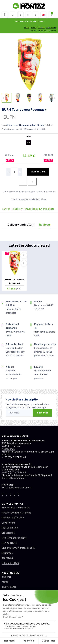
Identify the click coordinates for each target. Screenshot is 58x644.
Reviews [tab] (45, 225)
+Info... (49, 125)
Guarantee (7, 553)
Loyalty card (8, 523)
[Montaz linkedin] (18, 494)
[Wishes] (28, 15)
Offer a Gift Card (10, 563)
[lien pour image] (29, 64)
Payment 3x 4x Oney (13, 518)
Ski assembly (9, 533)
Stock (6, 209)
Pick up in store (10, 528)
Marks (5, 582)
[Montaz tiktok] (3, 494)
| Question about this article (39, 209)
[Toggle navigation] (5, 15)
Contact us (26, 488)
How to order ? (10, 543)
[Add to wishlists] (24, 255)
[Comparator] (36, 15)
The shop (7, 577)
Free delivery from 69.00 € (16, 508)
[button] (13, 15)
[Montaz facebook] (11, 494)
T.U (28, 142)
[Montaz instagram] (7, 494)
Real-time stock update (14, 538)
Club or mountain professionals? (18, 548)
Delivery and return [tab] (21, 225)
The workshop (9, 587)
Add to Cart (38, 172)
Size (29, 137)
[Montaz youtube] (15, 494)
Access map (8, 449)
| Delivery (17, 209)
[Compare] (24, 263)
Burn (4, 125)
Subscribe (43, 413)
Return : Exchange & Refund (16, 513)
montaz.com (13, 470)
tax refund (7, 558)
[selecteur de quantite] (14, 172)
